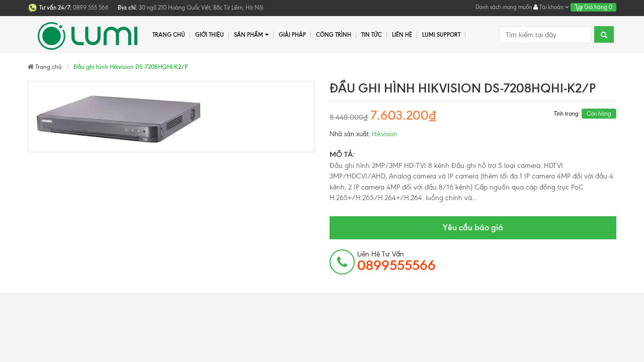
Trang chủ (169, 35)
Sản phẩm (251, 35)
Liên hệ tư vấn (396, 261)
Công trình (334, 35)
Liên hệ (402, 35)
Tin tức (372, 35)
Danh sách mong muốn (504, 7)
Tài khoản (551, 7)
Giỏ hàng (593, 7)
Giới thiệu (210, 35)
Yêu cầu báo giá (473, 227)
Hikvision (384, 134)
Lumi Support (441, 35)
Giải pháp (292, 35)
